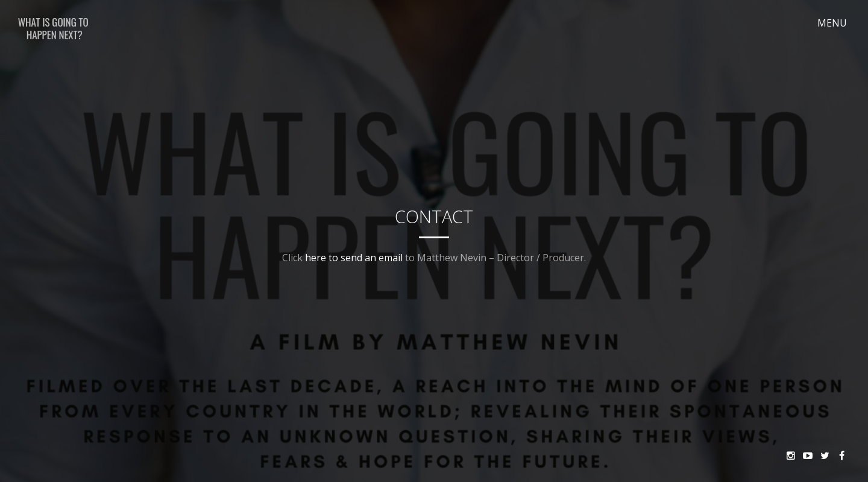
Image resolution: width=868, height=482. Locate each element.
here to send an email (354, 258)
